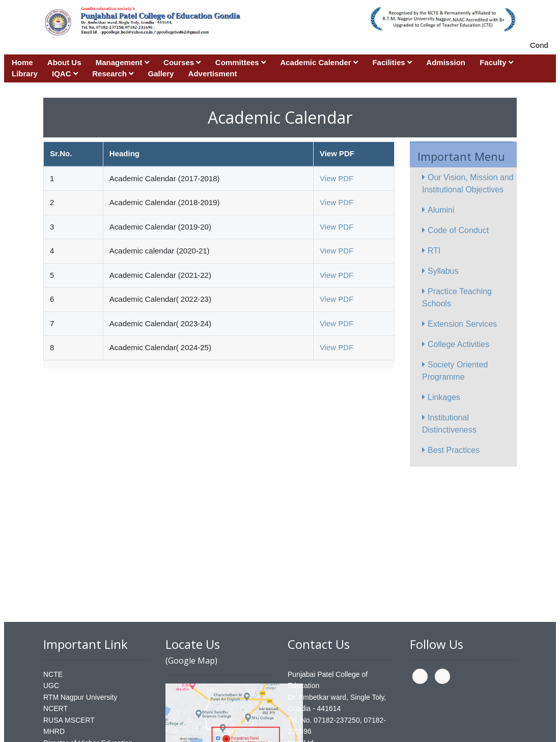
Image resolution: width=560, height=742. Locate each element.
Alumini (438, 210)
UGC (51, 686)
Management (122, 62)
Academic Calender (319, 62)
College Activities (456, 344)
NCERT (55, 708)
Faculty (496, 62)
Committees (241, 62)
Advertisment (213, 74)
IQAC (65, 74)
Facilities (392, 62)
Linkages (441, 397)
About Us (64, 62)
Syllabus (440, 271)
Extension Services (459, 324)
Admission (446, 62)
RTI (431, 251)
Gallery (161, 74)
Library (25, 74)
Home (22, 62)
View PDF (337, 178)
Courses (182, 62)
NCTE (53, 674)
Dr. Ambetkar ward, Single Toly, (337, 697)
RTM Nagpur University (80, 697)
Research (113, 74)
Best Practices (451, 450)
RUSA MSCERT (69, 720)
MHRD (54, 731)
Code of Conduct (455, 230)
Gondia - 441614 (314, 708)
